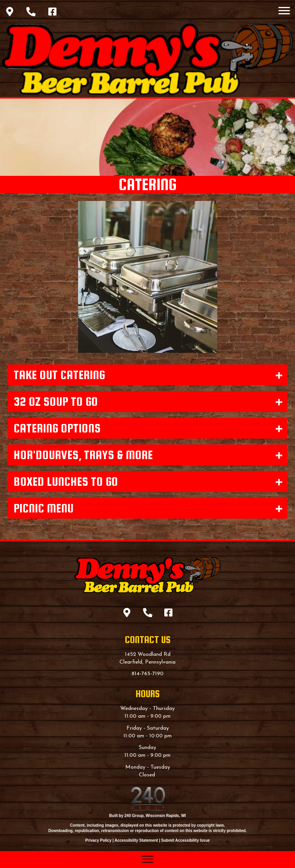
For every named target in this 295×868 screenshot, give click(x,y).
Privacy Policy (98, 840)
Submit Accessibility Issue (186, 840)
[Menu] (284, 11)
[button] (10, 12)
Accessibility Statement (136, 840)
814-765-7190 (147, 674)
